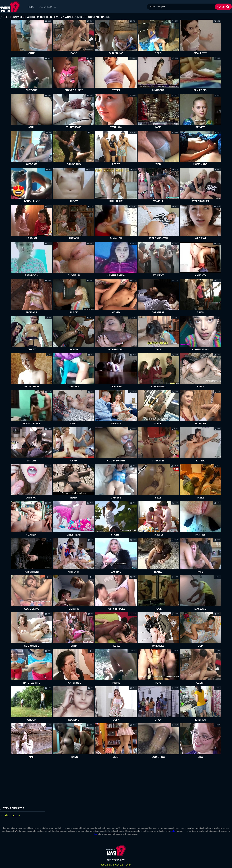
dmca (128, 865)
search (221, 7)
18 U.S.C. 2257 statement (112, 865)
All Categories (48, 7)
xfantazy (173, 831)
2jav (96, 834)
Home (31, 7)
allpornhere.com (12, 815)
